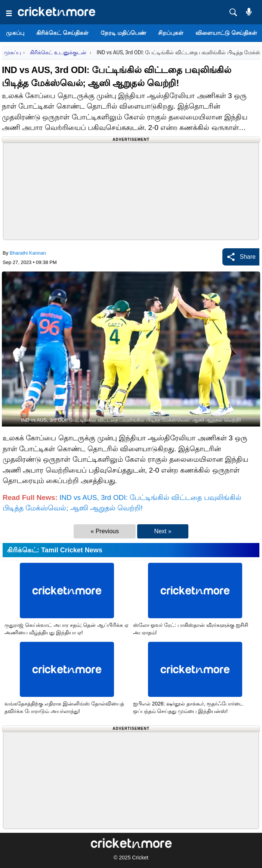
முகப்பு (15, 33)
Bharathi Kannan (28, 253)
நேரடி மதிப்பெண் (123, 33)
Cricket (140, 858)
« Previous (105, 531)
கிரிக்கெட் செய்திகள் (62, 33)
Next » (163, 531)
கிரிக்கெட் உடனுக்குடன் (59, 52)
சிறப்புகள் (171, 33)
